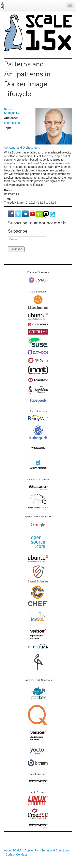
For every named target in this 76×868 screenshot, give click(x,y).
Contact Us (32, 850)
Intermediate (12, 123)
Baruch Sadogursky (12, 111)
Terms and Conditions (55, 850)
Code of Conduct (16, 855)
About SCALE (13, 850)
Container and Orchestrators (22, 148)
